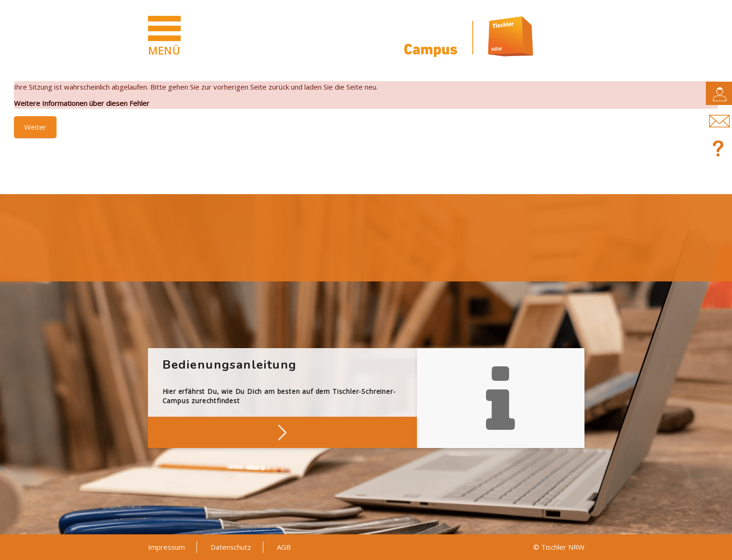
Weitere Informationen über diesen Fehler (82, 103)
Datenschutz (231, 547)
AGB (284, 547)
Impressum (166, 547)
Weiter (35, 127)
